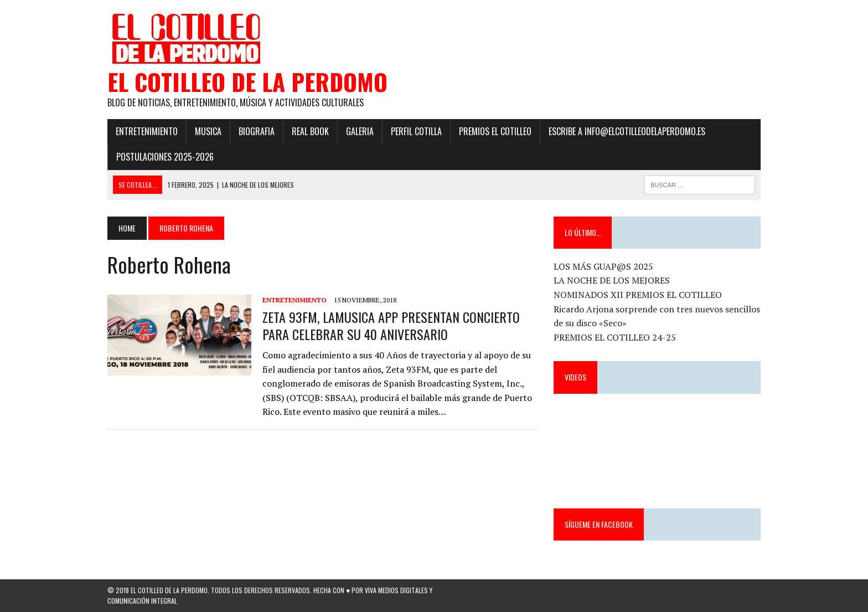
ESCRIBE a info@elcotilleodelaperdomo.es (627, 131)
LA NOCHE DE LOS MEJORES (612, 280)
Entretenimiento (147, 131)
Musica (208, 131)
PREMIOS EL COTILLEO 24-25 (615, 337)
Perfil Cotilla (416, 131)
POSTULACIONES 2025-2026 (165, 157)
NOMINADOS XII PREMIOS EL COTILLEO (638, 295)
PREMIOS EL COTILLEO (495, 131)
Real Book (310, 131)
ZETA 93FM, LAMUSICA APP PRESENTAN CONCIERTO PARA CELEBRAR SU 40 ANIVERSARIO (391, 325)
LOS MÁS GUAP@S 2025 (603, 266)
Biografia (257, 131)
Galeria (360, 131)
